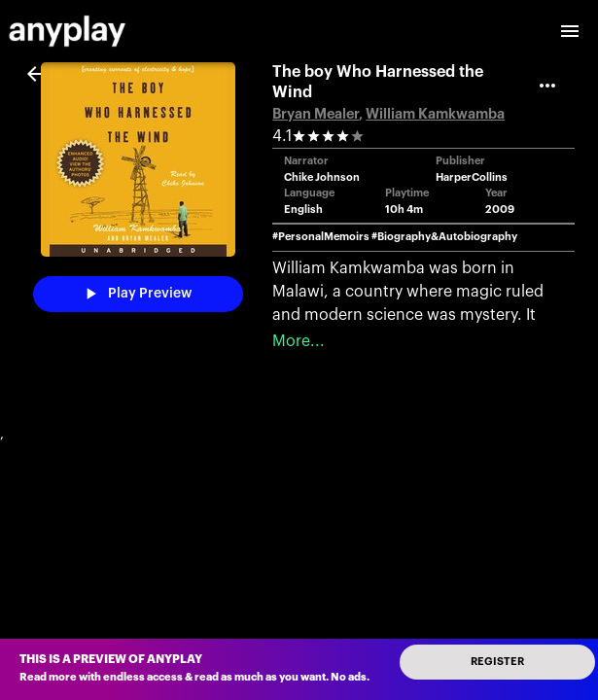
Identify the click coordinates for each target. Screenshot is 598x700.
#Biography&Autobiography (444, 237)
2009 (500, 210)
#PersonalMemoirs (321, 237)
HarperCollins (472, 177)
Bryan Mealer (316, 114)
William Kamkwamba (435, 114)
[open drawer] (570, 31)
